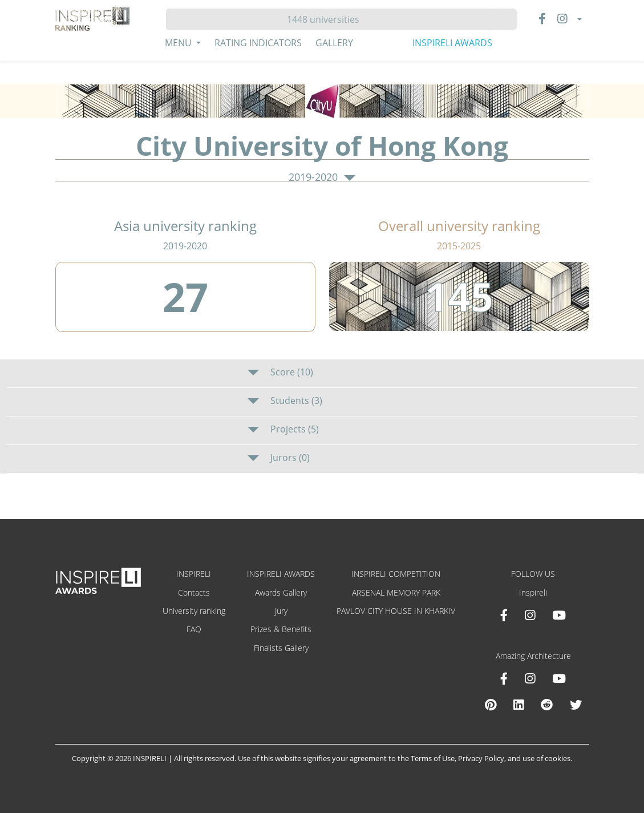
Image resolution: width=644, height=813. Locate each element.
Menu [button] (179, 43)
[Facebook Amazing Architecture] (504, 678)
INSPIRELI (194, 574)
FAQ (194, 629)
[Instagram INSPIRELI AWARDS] (530, 615)
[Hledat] (328, 19)
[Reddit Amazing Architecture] (547, 705)
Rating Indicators (258, 43)
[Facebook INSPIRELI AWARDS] (504, 615)
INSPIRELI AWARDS (452, 43)
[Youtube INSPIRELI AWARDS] (559, 615)
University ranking (194, 611)
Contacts (194, 592)
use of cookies (546, 758)
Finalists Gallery (281, 648)
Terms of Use (433, 758)
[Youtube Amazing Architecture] (559, 678)
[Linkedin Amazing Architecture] (519, 705)
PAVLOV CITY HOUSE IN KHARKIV (396, 611)
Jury (281, 611)
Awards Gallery (281, 592)
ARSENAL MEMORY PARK (396, 592)
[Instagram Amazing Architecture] (530, 678)
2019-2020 (322, 177)
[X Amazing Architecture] (576, 705)
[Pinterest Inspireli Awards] (491, 705)
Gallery (334, 43)
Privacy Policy (481, 758)
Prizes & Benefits (281, 629)
